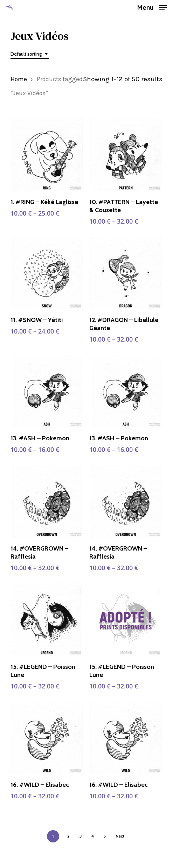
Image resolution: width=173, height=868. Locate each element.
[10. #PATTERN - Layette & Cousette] (126, 155)
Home (19, 79)
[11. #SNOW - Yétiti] (47, 273)
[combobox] (30, 54)
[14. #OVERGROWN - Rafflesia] (47, 502)
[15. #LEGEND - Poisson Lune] (47, 620)
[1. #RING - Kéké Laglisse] (47, 155)
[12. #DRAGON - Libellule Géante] (126, 273)
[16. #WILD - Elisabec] (47, 738)
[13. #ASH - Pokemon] (47, 391)
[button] (152, 7)
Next (120, 836)
